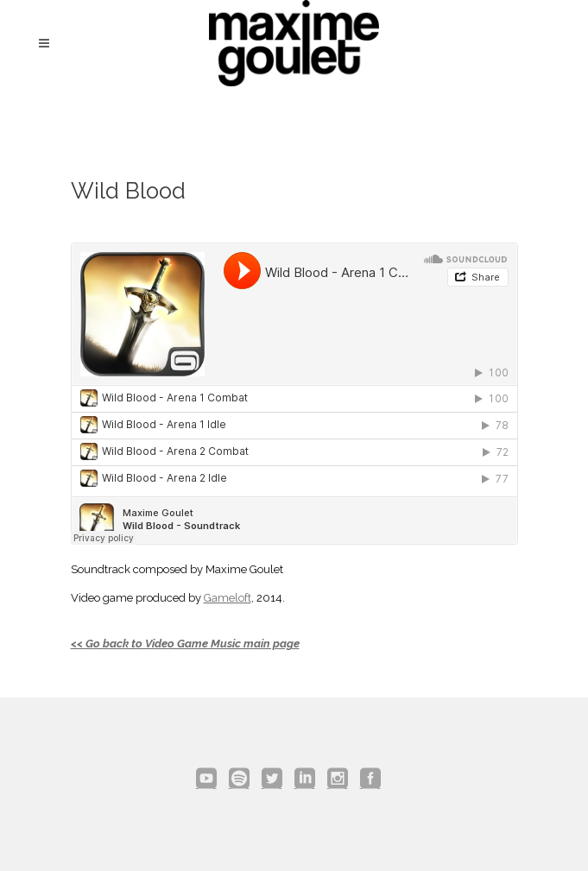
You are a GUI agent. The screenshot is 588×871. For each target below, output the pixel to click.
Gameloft (228, 598)
